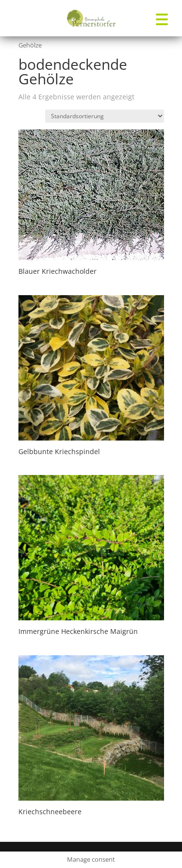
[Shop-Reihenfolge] (105, 116)
